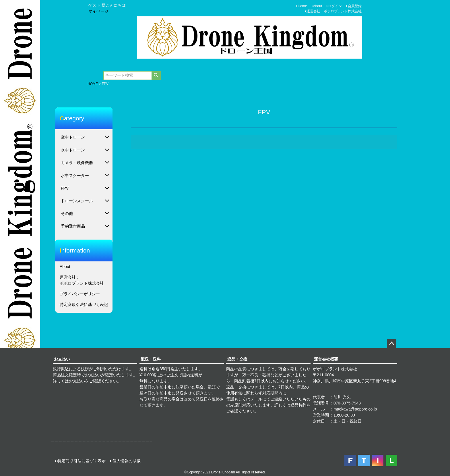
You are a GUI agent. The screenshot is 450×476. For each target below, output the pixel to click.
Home (302, 6)
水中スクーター (75, 176)
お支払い (62, 359)
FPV (65, 188)
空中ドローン (73, 137)
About (318, 6)
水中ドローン (73, 150)
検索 (156, 76)
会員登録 (355, 6)
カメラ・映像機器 (77, 163)
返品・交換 (237, 359)
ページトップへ (391, 344)
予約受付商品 (73, 226)
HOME (93, 84)
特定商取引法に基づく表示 (82, 461)
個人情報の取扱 (127, 461)
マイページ (98, 11)
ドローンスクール (77, 201)
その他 (67, 213)
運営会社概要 (326, 359)
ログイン (335, 6)
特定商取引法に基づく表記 (84, 305)
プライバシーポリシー (80, 294)
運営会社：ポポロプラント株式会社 (334, 11)
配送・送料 (151, 359)
